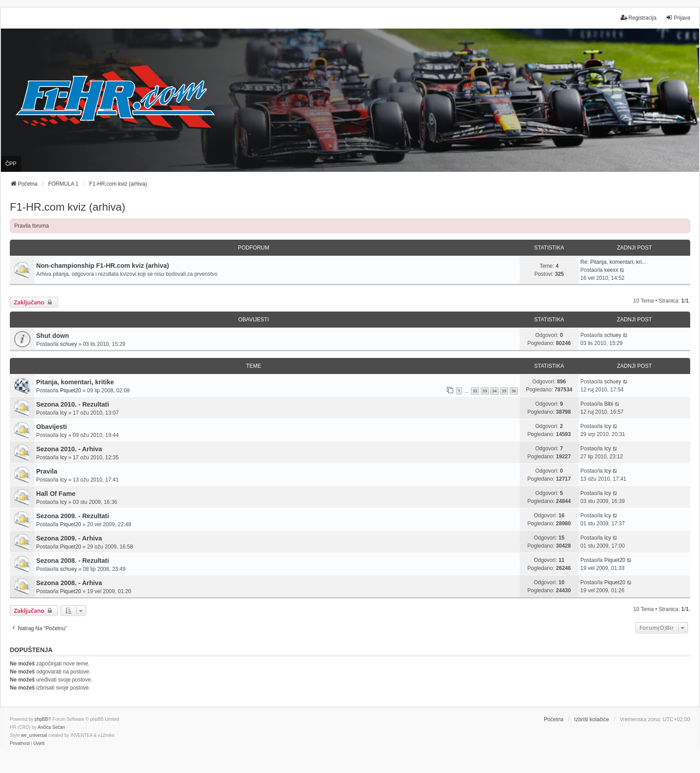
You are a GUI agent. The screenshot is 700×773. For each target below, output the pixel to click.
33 (485, 391)
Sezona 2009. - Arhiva (69, 538)
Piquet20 (70, 391)
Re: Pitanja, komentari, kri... (613, 262)
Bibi (608, 404)
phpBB (42, 719)
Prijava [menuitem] (678, 18)
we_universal (34, 735)
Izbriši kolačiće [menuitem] (592, 719)
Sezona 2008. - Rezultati (73, 561)
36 (514, 391)
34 (494, 391)
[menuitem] (20, 744)
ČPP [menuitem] (11, 164)
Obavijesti (52, 427)
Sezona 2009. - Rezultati (73, 516)
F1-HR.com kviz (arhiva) (68, 207)
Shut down (53, 336)
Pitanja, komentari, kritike (75, 382)
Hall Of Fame (56, 494)
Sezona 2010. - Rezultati (73, 404)
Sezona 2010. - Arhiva (69, 449)
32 (475, 391)
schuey (68, 344)
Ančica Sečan (51, 727)
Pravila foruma (31, 226)
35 (504, 391)
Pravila (47, 471)
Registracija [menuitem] (639, 18)
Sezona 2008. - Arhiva (69, 583)
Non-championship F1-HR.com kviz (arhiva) (102, 266)
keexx (611, 270)
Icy (63, 413)
